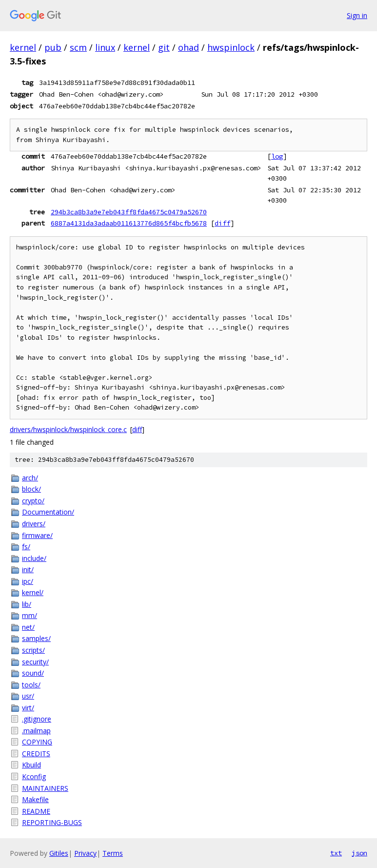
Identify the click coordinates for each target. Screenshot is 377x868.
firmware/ (37, 535)
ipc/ (28, 581)
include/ (34, 558)
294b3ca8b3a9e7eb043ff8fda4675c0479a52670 (129, 212)
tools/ (31, 685)
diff (222, 223)
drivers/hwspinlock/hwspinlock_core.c (68, 429)
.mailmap (36, 731)
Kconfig (34, 776)
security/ (35, 662)
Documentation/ (48, 512)
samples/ (36, 638)
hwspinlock (231, 47)
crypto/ (33, 501)
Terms (113, 853)
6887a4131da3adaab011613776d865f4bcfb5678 (129, 223)
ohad (188, 47)
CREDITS (36, 754)
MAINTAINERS (45, 788)
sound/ (33, 673)
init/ (28, 569)
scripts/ (33, 650)
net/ (28, 627)
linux (105, 47)
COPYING (37, 742)
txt (336, 853)
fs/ (26, 547)
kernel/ (33, 592)
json (359, 853)
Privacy (85, 853)
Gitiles (59, 853)
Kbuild (31, 765)
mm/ (30, 615)
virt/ (28, 708)
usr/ (28, 696)
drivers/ (34, 524)
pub (53, 47)
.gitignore (37, 719)
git (164, 47)
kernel (23, 47)
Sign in (357, 15)
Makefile (35, 799)
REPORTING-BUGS (52, 822)
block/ (31, 489)
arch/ (30, 478)
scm (78, 47)
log (277, 156)
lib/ (27, 604)
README (36, 811)
